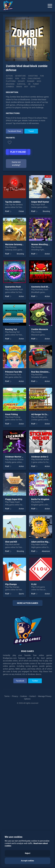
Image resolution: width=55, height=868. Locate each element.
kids (39, 81)
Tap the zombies (13, 202)
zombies (10, 87)
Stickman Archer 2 (40, 457)
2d (29, 84)
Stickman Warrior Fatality (17, 457)
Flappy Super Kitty (14, 499)
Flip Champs (11, 584)
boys (33, 87)
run (17, 78)
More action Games (28, 603)
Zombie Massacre (40, 329)
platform (11, 81)
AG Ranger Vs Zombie (41, 414)
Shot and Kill (11, 542)
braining (10, 84)
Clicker (21, 211)
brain (19, 87)
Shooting (33, 76)
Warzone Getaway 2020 (16, 244)
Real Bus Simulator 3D (42, 372)
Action (9, 76)
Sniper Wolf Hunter (40, 202)
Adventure (20, 76)
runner (31, 81)
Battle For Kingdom (40, 499)
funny (36, 84)
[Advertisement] (27, 688)
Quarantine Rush (13, 287)
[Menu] (50, 6)
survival (21, 84)
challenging (34, 78)
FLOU (34, 584)
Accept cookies (27, 861)
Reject (28, 853)
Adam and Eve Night (41, 542)
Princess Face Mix (14, 372)
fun (42, 76)
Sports (21, 594)
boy (26, 87)
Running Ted (11, 329)
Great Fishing (11, 414)
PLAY (7, 211)
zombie (9, 78)
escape (21, 81)
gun (23, 78)
